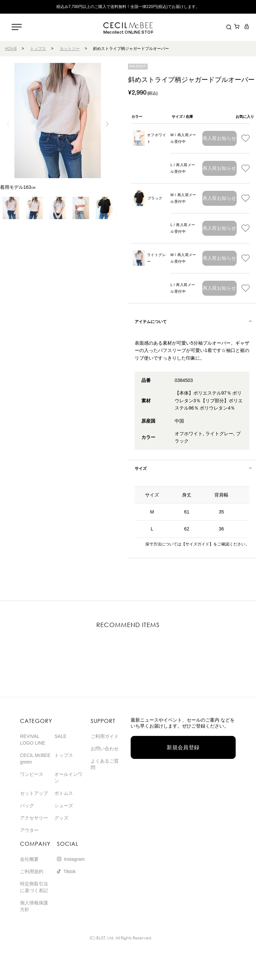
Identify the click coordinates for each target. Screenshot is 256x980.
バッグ (27, 806)
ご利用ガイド (105, 736)
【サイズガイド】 (197, 544)
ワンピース (32, 774)
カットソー (70, 48)
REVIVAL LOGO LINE (32, 740)
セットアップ (34, 793)
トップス (38, 48)
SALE (60, 736)
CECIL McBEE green (35, 759)
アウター (29, 830)
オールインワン (68, 778)
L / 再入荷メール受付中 (183, 168)
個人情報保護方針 (34, 906)
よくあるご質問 (105, 764)
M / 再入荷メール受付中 (183, 138)
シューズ (64, 806)
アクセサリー (34, 818)
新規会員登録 (183, 747)
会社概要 (29, 859)
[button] (107, 124)
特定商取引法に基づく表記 (34, 887)
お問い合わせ (105, 749)
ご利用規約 (32, 871)
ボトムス (64, 793)
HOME (11, 48)
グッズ (61, 818)
